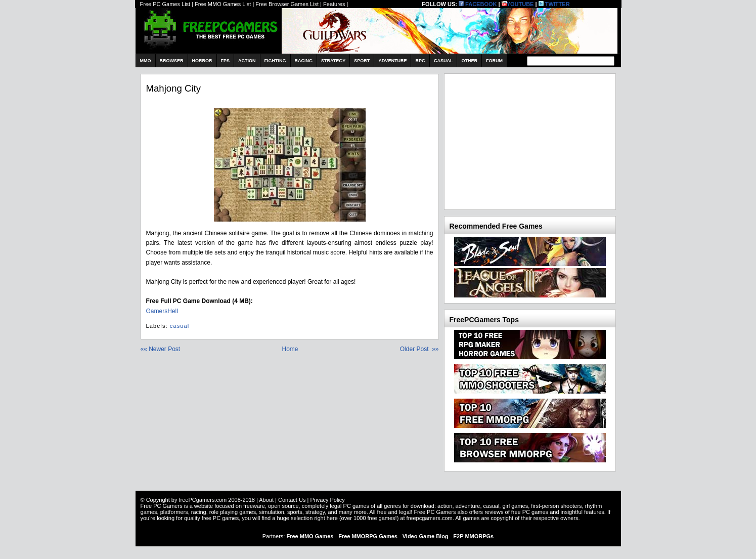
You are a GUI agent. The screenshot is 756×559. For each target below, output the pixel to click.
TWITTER (554, 4)
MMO (146, 61)
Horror (202, 61)
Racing (304, 61)
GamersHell (162, 311)
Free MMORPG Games (368, 536)
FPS (226, 61)
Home (290, 349)
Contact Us (292, 500)
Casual (443, 61)
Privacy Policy (327, 500)
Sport (362, 61)
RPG (420, 61)
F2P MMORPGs (473, 536)
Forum (494, 61)
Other (469, 61)
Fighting (275, 61)
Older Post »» (419, 349)
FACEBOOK (478, 4)
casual (180, 326)
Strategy (333, 61)
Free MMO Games (310, 536)
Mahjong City (174, 88)
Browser (172, 61)
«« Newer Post (161, 349)
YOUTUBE (518, 4)
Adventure (392, 61)
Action (247, 61)
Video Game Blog (426, 536)
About (266, 500)
